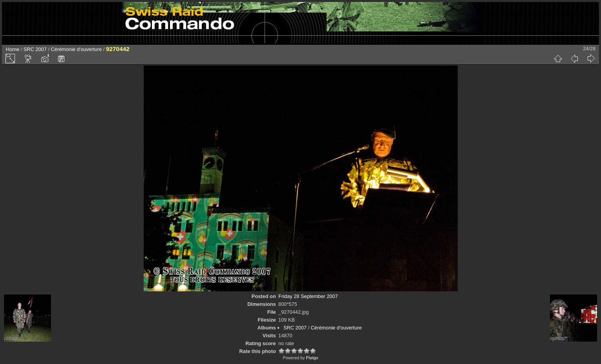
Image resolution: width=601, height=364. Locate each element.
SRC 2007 (35, 49)
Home (13, 49)
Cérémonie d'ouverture (77, 49)
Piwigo (312, 358)
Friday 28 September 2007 (308, 296)
